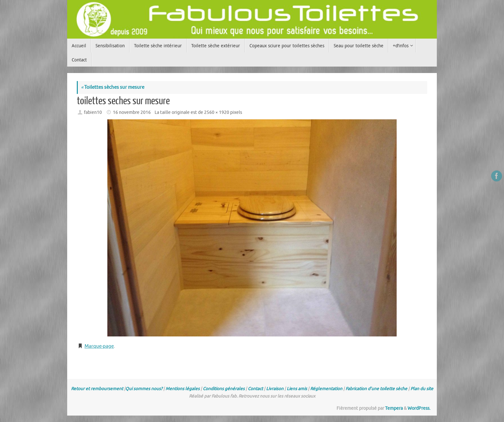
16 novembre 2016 (132, 112)
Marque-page (99, 346)
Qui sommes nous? (144, 389)
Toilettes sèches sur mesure (113, 87)
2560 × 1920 (217, 112)
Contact (255, 389)
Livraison (275, 389)
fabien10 (93, 112)
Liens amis (297, 389)
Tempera (394, 408)
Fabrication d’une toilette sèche (376, 389)
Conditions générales (224, 389)
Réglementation (326, 389)
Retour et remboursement (97, 389)
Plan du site (422, 389)
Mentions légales (183, 389)
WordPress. (419, 408)
